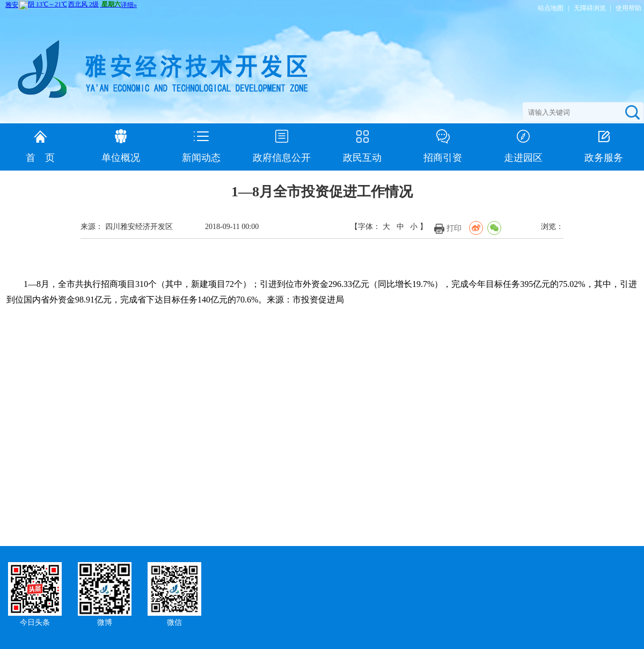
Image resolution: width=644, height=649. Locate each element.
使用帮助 (628, 8)
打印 (454, 228)
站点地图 (551, 8)
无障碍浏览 (590, 8)
